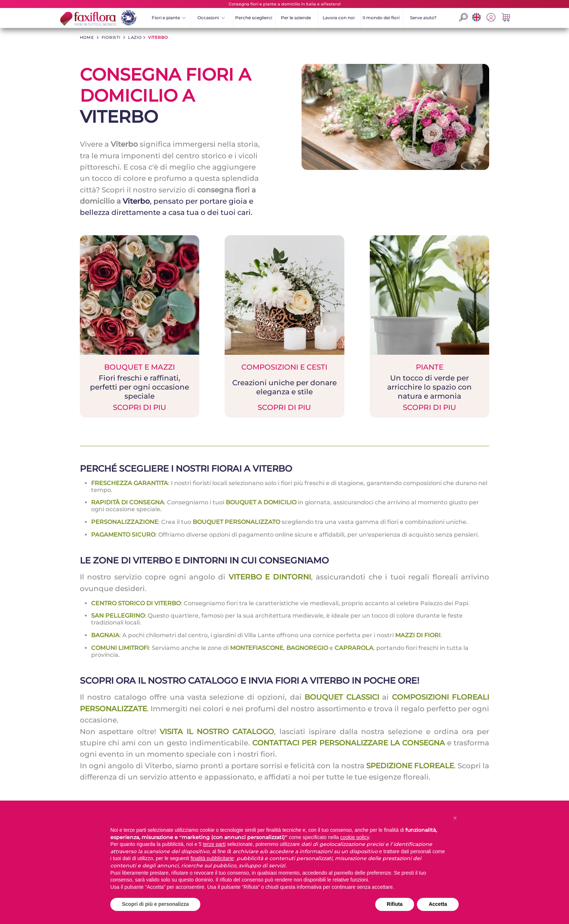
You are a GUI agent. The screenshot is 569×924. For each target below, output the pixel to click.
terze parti (214, 844)
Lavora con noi (339, 18)
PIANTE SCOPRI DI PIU (429, 387)
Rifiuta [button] (395, 904)
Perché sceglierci (254, 18)
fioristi (111, 37)
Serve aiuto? (423, 18)
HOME (87, 37)
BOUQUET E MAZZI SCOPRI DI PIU (140, 387)
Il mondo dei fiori (381, 18)
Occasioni (211, 18)
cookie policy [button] (355, 837)
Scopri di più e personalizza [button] (155, 904)
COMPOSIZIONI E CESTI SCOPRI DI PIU (284, 387)
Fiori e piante (169, 18)
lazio (135, 37)
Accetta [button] (438, 904)
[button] (455, 818)
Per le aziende (296, 18)
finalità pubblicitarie (212, 858)
